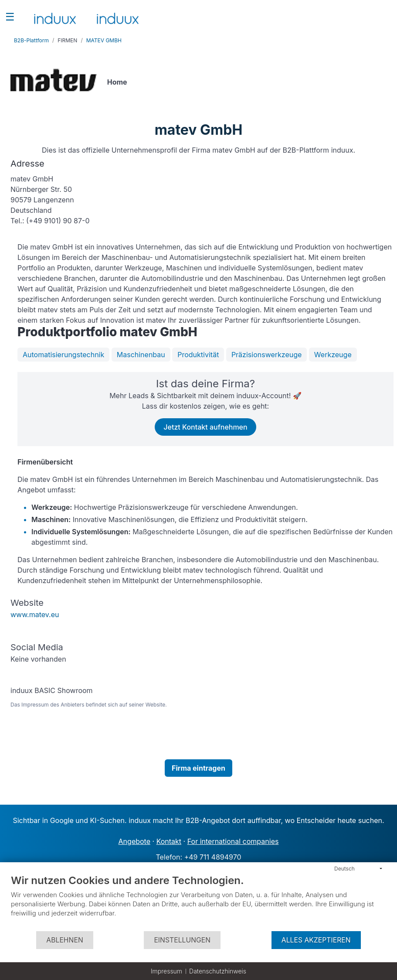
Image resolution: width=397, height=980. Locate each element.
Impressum (166, 971)
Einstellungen (182, 940)
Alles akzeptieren (316, 940)
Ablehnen (64, 940)
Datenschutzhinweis (218, 971)
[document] (198, 902)
